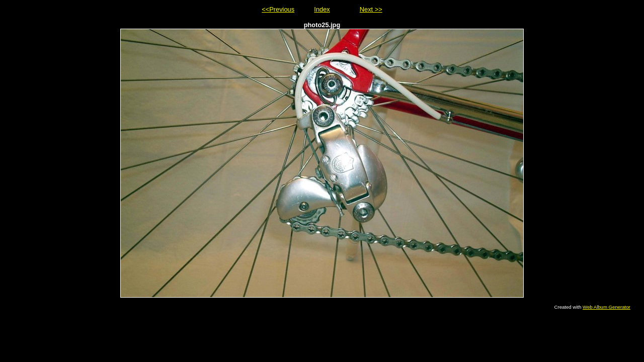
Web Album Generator (607, 307)
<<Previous (278, 9)
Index (322, 9)
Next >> (371, 9)
